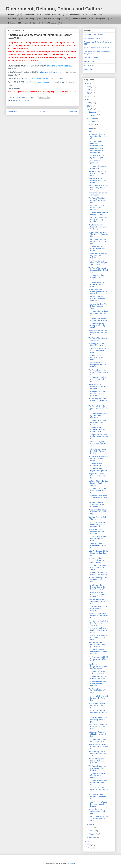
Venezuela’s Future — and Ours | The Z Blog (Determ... (98, 220)
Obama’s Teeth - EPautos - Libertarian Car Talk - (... (98, 601)
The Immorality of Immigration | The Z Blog (97, 358)
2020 (89, 103)
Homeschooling (30, 23)
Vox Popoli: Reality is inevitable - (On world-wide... (97, 284)
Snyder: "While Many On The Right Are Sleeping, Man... (98, 234)
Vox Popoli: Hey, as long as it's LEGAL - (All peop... (97, 379)
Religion (12, 23)
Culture (93, 15)
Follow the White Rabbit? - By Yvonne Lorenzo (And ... (98, 637)
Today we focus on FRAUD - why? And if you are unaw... (97, 645)
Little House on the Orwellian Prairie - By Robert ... (97, 180)
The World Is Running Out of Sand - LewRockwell (98, 574)
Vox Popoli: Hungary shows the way (96, 464)
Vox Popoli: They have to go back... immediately (98, 319)
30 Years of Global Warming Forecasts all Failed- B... (98, 292)
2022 (89, 96)
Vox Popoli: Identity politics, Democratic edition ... (97, 249)
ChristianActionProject (53, 19)
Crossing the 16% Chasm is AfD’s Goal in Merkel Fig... (98, 512)
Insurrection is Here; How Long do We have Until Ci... (98, 333)
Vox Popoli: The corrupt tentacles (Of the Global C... (98, 270)
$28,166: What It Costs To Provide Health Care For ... (98, 790)
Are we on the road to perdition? (96, 162)
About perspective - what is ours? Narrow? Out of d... (98, 437)
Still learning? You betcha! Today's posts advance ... (98, 497)
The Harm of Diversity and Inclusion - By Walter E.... (98, 698)
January (92, 837)
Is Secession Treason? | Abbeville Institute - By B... (98, 734)
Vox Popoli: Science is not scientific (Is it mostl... (98, 678)
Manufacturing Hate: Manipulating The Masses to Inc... (96, 150)
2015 (89, 848)
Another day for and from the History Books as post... (98, 720)
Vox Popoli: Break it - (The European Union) (98, 213)
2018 (89, 109)
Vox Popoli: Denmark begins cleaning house (98, 470)
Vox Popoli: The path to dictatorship (97, 167)
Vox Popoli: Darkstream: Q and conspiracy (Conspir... (98, 415)
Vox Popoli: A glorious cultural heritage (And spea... (97, 277)
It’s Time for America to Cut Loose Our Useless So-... (98, 546)
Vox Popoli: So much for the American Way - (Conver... (97, 422)
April (91, 828)
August (92, 125)
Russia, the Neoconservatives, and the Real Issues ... (98, 666)
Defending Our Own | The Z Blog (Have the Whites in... (98, 306)
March (91, 831)
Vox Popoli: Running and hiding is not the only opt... (98, 782)
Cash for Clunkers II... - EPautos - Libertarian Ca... (97, 797)
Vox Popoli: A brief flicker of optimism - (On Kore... (98, 775)
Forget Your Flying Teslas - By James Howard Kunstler (98, 804)
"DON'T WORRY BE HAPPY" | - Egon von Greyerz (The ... (97, 594)
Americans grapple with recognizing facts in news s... (97, 539)
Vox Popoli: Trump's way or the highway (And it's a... (98, 490)
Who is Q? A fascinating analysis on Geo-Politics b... (98, 616)
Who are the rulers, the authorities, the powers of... (98, 136)
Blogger (72, 863)
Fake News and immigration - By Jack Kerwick (97, 365)
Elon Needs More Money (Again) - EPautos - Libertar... (98, 609)
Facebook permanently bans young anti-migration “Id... (97, 207)
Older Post (72, 112)
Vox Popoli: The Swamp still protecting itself (97, 672)
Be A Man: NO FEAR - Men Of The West (97, 344)
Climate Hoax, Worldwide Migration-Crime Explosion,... (98, 256)
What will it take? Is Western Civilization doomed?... (97, 299)
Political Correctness (52, 15)
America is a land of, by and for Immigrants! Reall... (97, 350)
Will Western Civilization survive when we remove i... (97, 684)
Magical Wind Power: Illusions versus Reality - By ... (98, 476)
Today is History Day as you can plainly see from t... (98, 746)
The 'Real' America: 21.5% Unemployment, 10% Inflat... (98, 659)
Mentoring (30, 19)
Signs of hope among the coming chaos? (98, 194)
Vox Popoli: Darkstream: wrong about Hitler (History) (97, 768)
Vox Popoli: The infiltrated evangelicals (98, 339)
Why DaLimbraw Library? (94, 34)
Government (29, 15)
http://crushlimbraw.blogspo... (59, 66)
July (91, 128)
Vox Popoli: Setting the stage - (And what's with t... (98, 408)
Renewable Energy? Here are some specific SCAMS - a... (98, 580)
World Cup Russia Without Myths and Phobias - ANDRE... (98, 458)
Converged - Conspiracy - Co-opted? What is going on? (98, 394)
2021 (89, 99)
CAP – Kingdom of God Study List (97, 48)
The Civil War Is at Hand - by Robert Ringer (98, 157)
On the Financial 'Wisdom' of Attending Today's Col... (98, 188)
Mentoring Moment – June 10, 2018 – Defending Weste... (98, 818)
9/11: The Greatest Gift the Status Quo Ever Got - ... (98, 553)
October (92, 118)
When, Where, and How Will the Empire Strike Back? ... (97, 811)
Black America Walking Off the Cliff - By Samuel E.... (98, 705)
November (93, 115)
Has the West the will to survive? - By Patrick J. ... (98, 401)
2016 (89, 845)
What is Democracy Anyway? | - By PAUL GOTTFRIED (97, 532)
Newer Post (12, 112)
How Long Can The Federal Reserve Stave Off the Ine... (98, 227)
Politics (11, 15)
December (93, 112)
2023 (89, 93)
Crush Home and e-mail (93, 38)
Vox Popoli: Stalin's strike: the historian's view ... (98, 740)
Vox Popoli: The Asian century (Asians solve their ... (97, 200)
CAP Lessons (51, 23)
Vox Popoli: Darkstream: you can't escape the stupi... (97, 691)
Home (43, 112)
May (91, 824)
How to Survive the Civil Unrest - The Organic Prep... (97, 173)
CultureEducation (79, 19)
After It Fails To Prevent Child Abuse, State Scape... (97, 567)
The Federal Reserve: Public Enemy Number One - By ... (98, 652)
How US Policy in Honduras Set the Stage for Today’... (98, 386)
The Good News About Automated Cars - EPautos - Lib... (97, 524)
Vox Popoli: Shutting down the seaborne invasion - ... (98, 313)
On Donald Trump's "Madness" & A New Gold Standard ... (97, 505)
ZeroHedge (89, 69)
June (91, 131)
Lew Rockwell (89, 61)
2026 (89, 83)
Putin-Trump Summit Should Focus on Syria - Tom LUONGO (98, 263)
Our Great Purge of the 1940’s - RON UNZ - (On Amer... (97, 761)
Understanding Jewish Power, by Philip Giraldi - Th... (98, 754)
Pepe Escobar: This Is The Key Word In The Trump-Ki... (98, 623)
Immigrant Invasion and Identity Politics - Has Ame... (97, 241)
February (92, 834)
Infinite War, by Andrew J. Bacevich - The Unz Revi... (98, 727)
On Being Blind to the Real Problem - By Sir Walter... (98, 483)
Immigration (101, 19)
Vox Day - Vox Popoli (92, 58)
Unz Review (89, 65)
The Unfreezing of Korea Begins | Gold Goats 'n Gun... (98, 630)
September (93, 122)
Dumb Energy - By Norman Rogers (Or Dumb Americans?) (97, 587)
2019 (89, 106)
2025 (89, 87)
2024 (89, 90)
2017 (89, 841)
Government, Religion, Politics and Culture (54, 9)
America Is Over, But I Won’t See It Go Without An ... (98, 444)
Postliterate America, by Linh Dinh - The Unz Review (97, 451)
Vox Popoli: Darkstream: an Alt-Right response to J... (98, 372)
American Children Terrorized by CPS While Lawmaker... (96, 560)
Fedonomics (75, 15)
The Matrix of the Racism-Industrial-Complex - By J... (98, 712)
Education (12, 19)
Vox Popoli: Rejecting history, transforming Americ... (97, 326)
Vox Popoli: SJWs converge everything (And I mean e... (97, 430)
